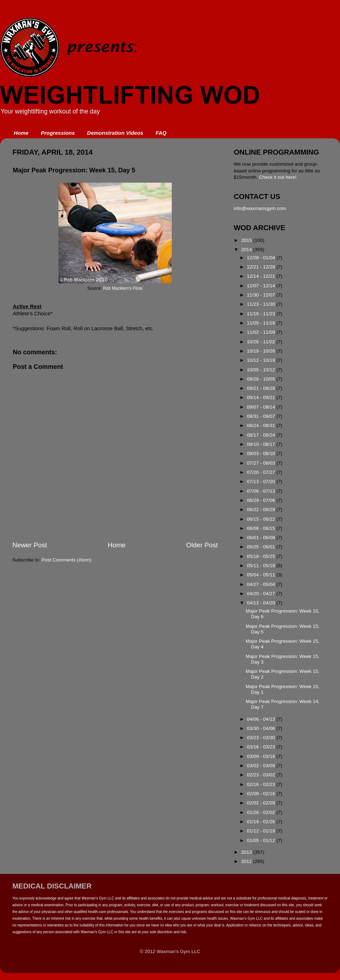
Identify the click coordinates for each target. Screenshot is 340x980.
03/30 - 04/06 (262, 728)
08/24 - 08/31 (262, 425)
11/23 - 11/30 (262, 304)
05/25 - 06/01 (262, 547)
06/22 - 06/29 (262, 510)
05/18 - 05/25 (262, 556)
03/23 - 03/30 (262, 738)
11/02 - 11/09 (262, 332)
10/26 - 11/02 (262, 342)
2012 (247, 861)
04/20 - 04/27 (262, 594)
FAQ (161, 133)
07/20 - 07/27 (262, 472)
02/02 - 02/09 (262, 803)
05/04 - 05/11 (262, 575)
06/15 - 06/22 (262, 519)
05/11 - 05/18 (262, 566)
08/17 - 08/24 (262, 435)
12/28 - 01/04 (262, 258)
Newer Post (30, 545)
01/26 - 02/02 (262, 812)
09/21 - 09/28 (262, 388)
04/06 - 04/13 (262, 719)
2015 (247, 240)
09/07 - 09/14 (262, 407)
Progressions (58, 133)
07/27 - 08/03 (262, 463)
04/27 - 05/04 (262, 584)
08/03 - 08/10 (262, 453)
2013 (247, 852)
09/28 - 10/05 (262, 379)
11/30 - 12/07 (262, 295)
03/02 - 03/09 (262, 766)
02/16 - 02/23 (262, 784)
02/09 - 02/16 (262, 794)
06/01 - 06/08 (262, 538)
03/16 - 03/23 (262, 747)
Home (21, 133)
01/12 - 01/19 (262, 831)
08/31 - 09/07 (262, 416)
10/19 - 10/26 (262, 351)
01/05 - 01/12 (262, 840)
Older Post (202, 545)
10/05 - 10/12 (262, 370)
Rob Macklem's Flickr (123, 288)
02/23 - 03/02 (262, 775)
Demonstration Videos (115, 133)
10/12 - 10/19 (262, 360)
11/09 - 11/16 (262, 323)
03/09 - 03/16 (262, 756)
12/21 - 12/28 (262, 267)
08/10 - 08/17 (262, 444)
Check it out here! (278, 177)
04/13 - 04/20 (262, 603)
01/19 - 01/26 (262, 822)
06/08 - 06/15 (262, 528)
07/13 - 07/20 (262, 481)
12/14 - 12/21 (262, 276)
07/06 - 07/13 (262, 491)
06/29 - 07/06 (262, 500)
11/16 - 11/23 (262, 314)
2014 (247, 250)
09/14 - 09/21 (262, 397)
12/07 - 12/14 (262, 286)
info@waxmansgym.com (260, 208)
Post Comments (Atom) (67, 560)
